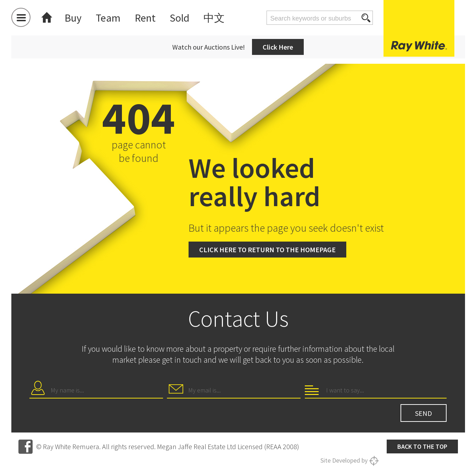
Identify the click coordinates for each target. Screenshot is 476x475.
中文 (214, 18)
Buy (73, 18)
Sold (180, 18)
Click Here (278, 47)
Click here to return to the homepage (267, 250)
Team (108, 18)
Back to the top (422, 446)
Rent (145, 18)
